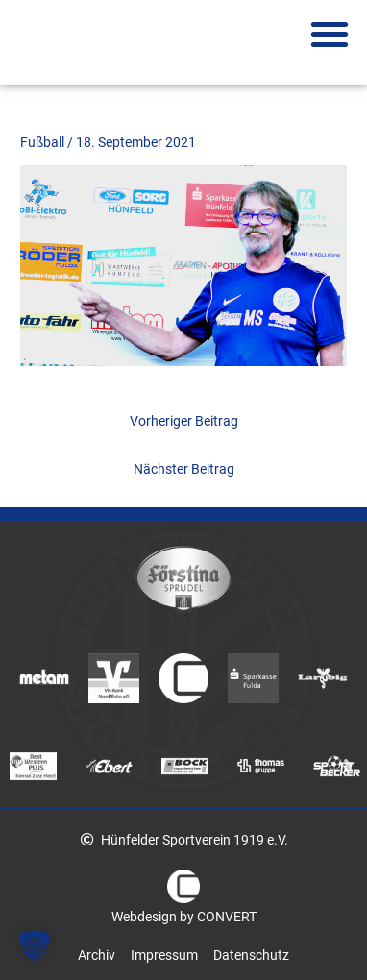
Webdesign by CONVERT (184, 917)
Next (348, 765)
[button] (329, 34)
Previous (19, 765)
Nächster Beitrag (184, 469)
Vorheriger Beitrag (184, 421)
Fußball (42, 142)
